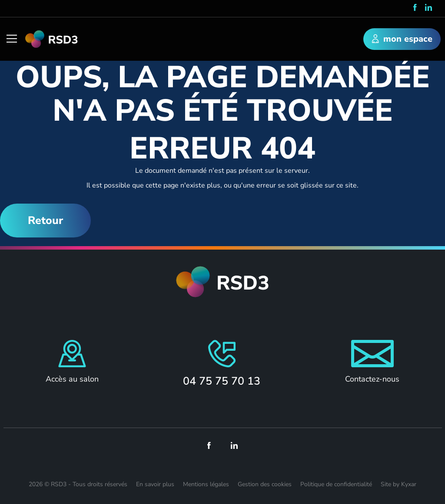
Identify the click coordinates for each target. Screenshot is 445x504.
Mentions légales (206, 484)
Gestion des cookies (265, 484)
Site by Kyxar (399, 484)
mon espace (402, 40)
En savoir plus (155, 484)
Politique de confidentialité (336, 484)
